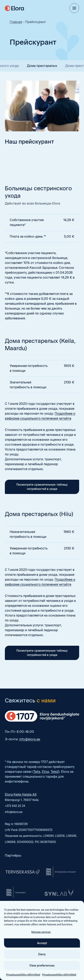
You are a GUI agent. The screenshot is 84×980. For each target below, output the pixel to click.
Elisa (45, 772)
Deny (42, 971)
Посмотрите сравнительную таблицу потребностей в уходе (42, 487)
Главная (16, 22)
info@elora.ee (30, 739)
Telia (37, 772)
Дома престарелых (42, 66)
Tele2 (55, 772)
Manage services (41, 949)
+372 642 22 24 (15, 806)
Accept (42, 960)
